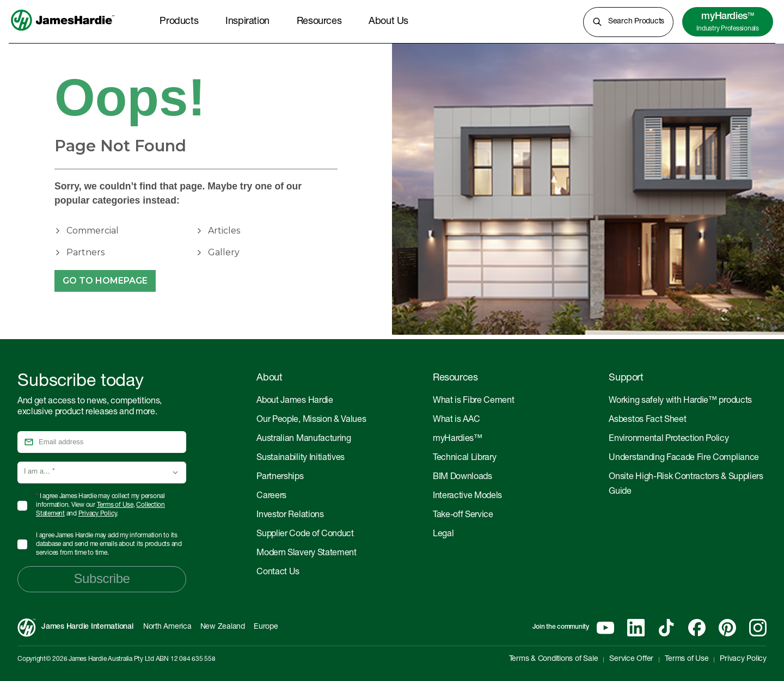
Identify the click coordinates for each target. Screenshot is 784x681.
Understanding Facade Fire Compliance (684, 458)
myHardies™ (458, 439)
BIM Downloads (463, 477)
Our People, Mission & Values (311, 420)
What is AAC (456, 420)
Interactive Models (467, 496)
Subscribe (102, 578)
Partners (85, 252)
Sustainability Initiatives (301, 458)
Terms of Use (115, 505)
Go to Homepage (105, 281)
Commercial (93, 231)
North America (167, 627)
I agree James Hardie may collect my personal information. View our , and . (100, 505)
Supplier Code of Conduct (305, 535)
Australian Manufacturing (304, 439)
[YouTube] (605, 628)
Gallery (224, 252)
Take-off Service (463, 516)
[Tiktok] (666, 628)
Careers (271, 496)
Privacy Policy (98, 514)
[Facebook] (697, 628)
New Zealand (223, 627)
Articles (224, 231)
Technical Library (465, 458)
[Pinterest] (727, 628)
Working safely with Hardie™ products (680, 401)
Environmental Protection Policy (669, 439)
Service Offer (631, 659)
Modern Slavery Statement (306, 554)
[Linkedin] (636, 628)
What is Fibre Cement (474, 401)
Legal (443, 535)
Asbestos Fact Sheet (647, 420)
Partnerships (280, 477)
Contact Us (278, 573)
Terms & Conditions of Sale (554, 659)
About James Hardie (295, 401)
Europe (266, 627)
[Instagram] (758, 628)
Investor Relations (290, 516)
